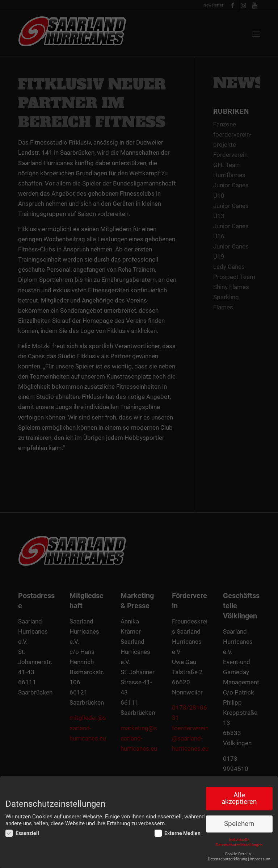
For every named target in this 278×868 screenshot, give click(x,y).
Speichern (239, 824)
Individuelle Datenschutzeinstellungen (239, 842)
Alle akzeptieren (239, 799)
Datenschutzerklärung (228, 859)
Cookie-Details (238, 854)
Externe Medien (178, 833)
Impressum (260, 859)
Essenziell (22, 833)
